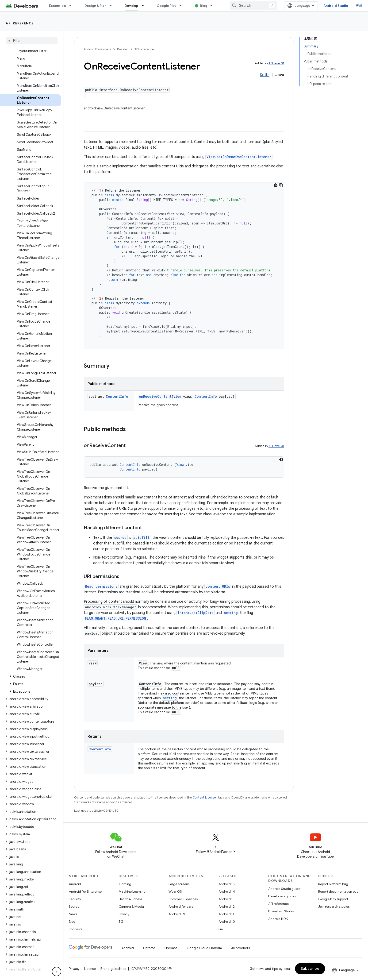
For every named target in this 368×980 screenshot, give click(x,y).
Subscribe (310, 969)
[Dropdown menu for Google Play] (183, 6)
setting (231, 613)
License (90, 969)
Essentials (58, 6)
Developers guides (282, 896)
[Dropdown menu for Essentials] (73, 6)
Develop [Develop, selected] (132, 6)
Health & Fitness (130, 899)
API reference (20, 23)
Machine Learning (132, 891)
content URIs (218, 586)
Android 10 (227, 922)
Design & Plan (95, 6)
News (73, 914)
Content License (204, 797)
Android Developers (97, 49)
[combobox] (253, 6)
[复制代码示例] (281, 185)
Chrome (149, 948)
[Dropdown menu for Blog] (214, 6)
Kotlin (265, 75)
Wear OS (175, 891)
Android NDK (278, 919)
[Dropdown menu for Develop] (145, 6)
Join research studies (334, 907)
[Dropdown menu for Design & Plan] (113, 6)
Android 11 (226, 914)
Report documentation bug (338, 891)
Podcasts (75, 929)
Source (74, 907)
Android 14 (227, 891)
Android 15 (227, 884)
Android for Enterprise (85, 891)
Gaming (125, 884)
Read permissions (101, 586)
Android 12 (227, 907)
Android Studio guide (284, 889)
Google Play (167, 6)
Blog (204, 6)
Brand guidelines (113, 969)
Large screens (179, 884)
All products (241, 948)
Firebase (171, 948)
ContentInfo (117, 396)
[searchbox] (32, 41)
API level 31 (276, 63)
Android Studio (336, 6)
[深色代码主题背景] (276, 185)
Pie (221, 929)
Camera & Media (131, 907)
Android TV (177, 914)
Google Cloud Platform (204, 948)
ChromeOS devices (183, 899)
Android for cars (181, 907)
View (177, 396)
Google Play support (333, 899)
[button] (31, 676)
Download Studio (281, 911)
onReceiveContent (155, 396)
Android (75, 884)
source (120, 538)
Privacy (124, 914)
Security (75, 899)
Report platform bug (333, 884)
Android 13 (226, 899)
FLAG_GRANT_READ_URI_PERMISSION (115, 618)
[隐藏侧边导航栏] (57, 972)
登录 (359, 6)
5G (121, 922)
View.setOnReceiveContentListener (239, 157)
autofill (141, 538)
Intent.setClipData (196, 613)
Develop (123, 49)
